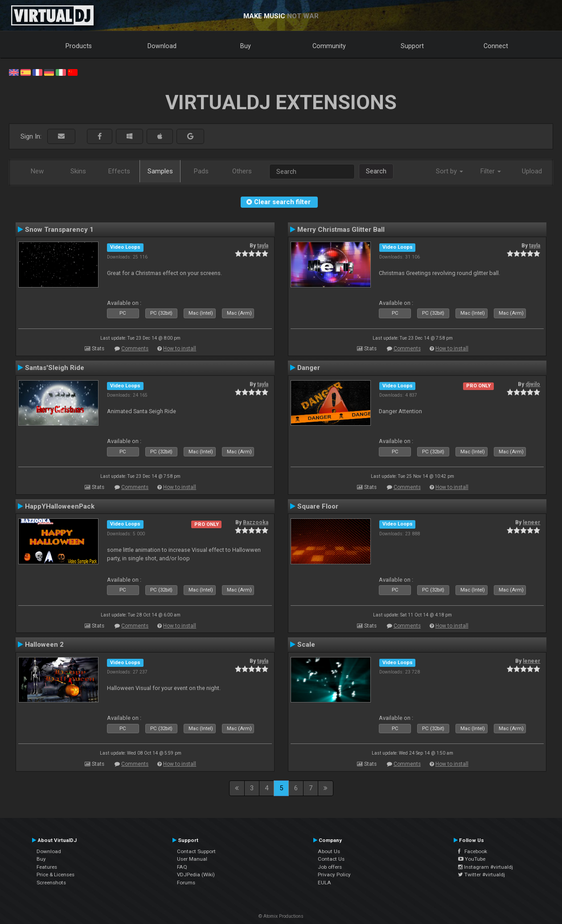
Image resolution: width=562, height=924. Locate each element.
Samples (160, 171)
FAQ (182, 867)
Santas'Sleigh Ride (55, 368)
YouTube (472, 859)
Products (79, 46)
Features (47, 867)
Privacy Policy (334, 875)
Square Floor (318, 506)
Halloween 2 (44, 645)
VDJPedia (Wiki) (196, 875)
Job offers (330, 867)
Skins (78, 171)
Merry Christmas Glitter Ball (341, 230)
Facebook (473, 851)
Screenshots (51, 883)
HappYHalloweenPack (60, 506)
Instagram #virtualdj (486, 867)
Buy (246, 46)
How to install (180, 349)
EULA (324, 883)
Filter (491, 171)
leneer (531, 522)
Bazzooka (256, 522)
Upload (532, 171)
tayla (263, 246)
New (37, 171)
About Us (329, 851)
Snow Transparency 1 (59, 230)
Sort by (449, 171)
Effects (119, 171)
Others (242, 171)
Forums (186, 883)
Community (329, 46)
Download (162, 46)
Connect (496, 46)
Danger (309, 368)
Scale (306, 645)
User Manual (192, 859)
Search (376, 171)
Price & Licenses (55, 875)
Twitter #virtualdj (482, 875)
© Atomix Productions (281, 916)
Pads (201, 171)
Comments (135, 349)
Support (412, 46)
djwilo (533, 384)
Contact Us (331, 859)
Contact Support (196, 851)
